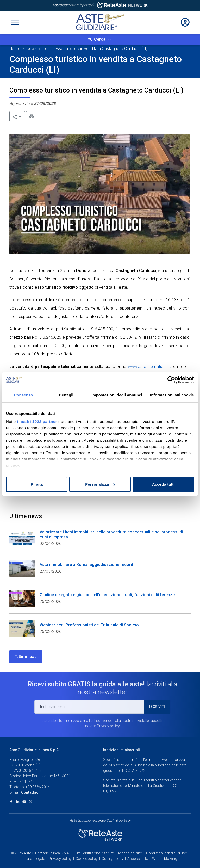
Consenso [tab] (23, 395)
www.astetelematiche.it (149, 367)
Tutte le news (26, 657)
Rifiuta (37, 484)
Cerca (100, 39)
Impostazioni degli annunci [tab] (117, 395)
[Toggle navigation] (15, 22)
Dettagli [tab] (66, 395)
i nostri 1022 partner (37, 421)
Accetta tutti (163, 484)
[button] (17, 116)
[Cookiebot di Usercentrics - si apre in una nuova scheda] (171, 380)
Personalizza (100, 484)
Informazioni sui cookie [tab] (172, 395)
